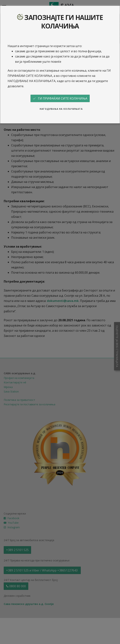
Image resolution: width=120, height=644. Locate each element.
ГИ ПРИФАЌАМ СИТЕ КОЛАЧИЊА (60, 98)
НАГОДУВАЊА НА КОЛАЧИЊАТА (61, 109)
